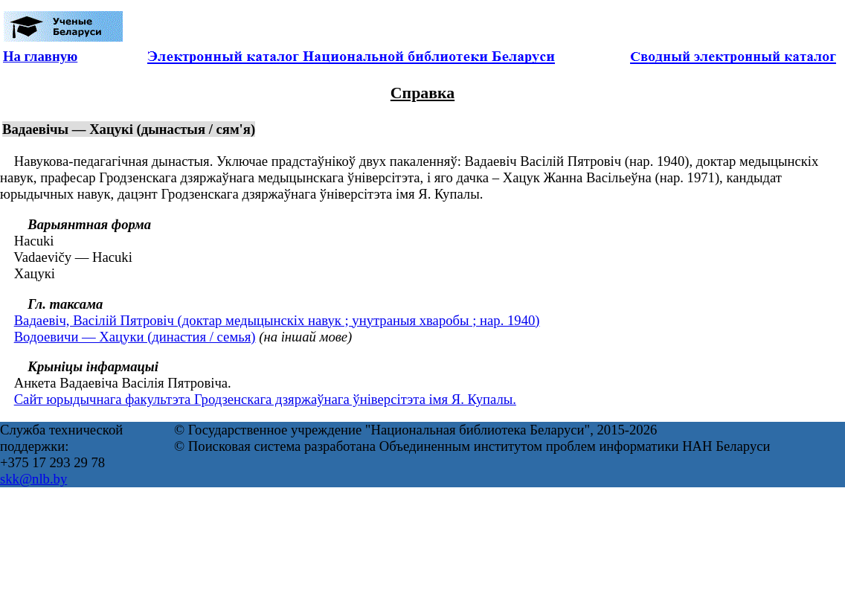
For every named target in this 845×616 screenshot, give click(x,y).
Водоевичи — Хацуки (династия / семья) (135, 337)
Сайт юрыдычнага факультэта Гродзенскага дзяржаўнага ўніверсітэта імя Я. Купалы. (265, 399)
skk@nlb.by (33, 479)
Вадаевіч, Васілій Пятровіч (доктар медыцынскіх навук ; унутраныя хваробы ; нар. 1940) (277, 320)
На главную (40, 56)
